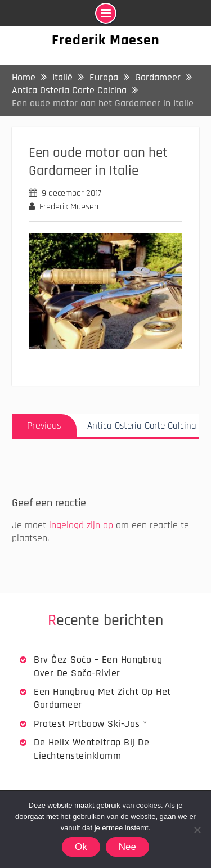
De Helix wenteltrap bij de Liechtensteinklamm (91, 749)
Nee (127, 847)
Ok (81, 847)
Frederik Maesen (106, 40)
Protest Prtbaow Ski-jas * (91, 724)
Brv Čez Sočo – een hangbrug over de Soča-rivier (98, 666)
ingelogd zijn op (81, 525)
